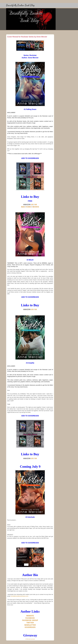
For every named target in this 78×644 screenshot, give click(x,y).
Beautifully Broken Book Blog (20, 5)
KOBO (29, 207)
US (32, 205)
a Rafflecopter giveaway (30, 639)
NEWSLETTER (30, 625)
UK (36, 205)
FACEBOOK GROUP (30, 620)
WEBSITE (30, 616)
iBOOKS (36, 207)
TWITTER (30, 623)
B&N (23, 207)
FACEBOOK (30, 618)
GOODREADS (30, 627)
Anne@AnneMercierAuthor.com (19, 596)
